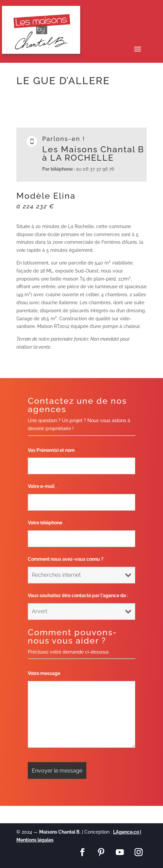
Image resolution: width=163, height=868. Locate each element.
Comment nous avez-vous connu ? (66, 559)
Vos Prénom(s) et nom (53, 450)
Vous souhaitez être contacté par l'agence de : (78, 595)
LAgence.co (127, 832)
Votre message (45, 673)
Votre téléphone (46, 523)
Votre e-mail (43, 486)
